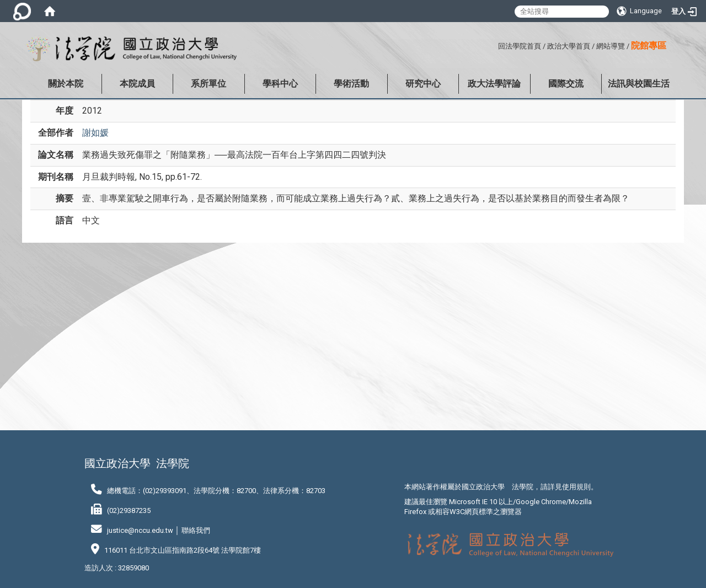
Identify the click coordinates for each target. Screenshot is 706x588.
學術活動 (351, 84)
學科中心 (280, 84)
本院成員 (137, 84)
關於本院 (66, 84)
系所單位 (208, 84)
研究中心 (423, 84)
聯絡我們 (196, 530)
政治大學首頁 (569, 46)
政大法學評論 (494, 84)
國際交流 (566, 84)
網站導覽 (611, 46)
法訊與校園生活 (639, 84)
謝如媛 (95, 133)
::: (494, 44)
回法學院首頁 (520, 46)
